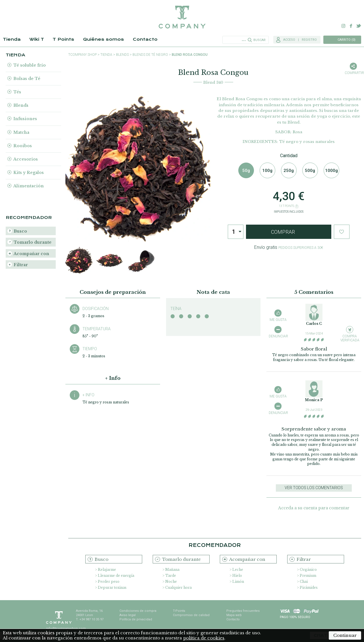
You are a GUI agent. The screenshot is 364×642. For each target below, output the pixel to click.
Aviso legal (128, 615)
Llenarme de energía (116, 576)
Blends (21, 105)
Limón (238, 582)
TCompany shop (82, 55)
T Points (63, 39)
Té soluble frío (30, 65)
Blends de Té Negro (150, 55)
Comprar (283, 232)
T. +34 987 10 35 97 (90, 619)
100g (267, 171)
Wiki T (37, 39)
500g (310, 171)
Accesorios (26, 159)
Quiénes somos (104, 39)
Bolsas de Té (27, 79)
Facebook (351, 26)
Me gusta (278, 320)
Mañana (172, 570)
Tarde (171, 576)
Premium (308, 576)
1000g (331, 171)
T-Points (179, 611)
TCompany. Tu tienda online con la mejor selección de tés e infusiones (182, 17)
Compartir (353, 73)
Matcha (21, 132)
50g (246, 171)
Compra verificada (350, 338)
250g (289, 171)
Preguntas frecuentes (243, 611)
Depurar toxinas (112, 587)
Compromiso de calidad (191, 615)
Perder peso (109, 582)
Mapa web (234, 615)
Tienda (12, 39)
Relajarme (107, 570)
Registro (309, 40)
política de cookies (204, 638)
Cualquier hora (178, 587)
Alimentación (29, 186)
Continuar (345, 635)
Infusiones (25, 119)
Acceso (289, 40)
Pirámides (309, 587)
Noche (171, 582)
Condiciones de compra (138, 611)
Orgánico (308, 570)
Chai (304, 582)
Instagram (344, 26)
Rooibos (23, 146)
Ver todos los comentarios (314, 488)
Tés (17, 92)
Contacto (145, 39)
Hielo (237, 576)
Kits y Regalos (29, 173)
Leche (238, 570)
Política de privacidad (136, 619)
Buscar (259, 40)
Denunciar (278, 336)
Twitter (358, 26)
